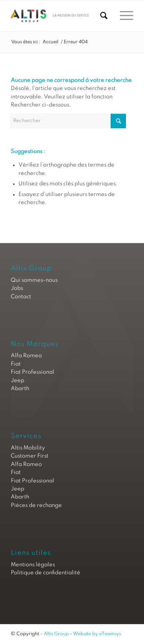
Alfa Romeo (26, 356)
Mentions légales (33, 565)
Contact (21, 297)
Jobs (17, 288)
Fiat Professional (32, 372)
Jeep (17, 381)
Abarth (20, 389)
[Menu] (123, 16)
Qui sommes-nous (34, 280)
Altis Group (56, 634)
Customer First (30, 456)
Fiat (16, 364)
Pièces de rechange (36, 505)
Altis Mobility (28, 448)
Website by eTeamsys (97, 634)
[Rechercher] (100, 16)
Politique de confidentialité (46, 573)
